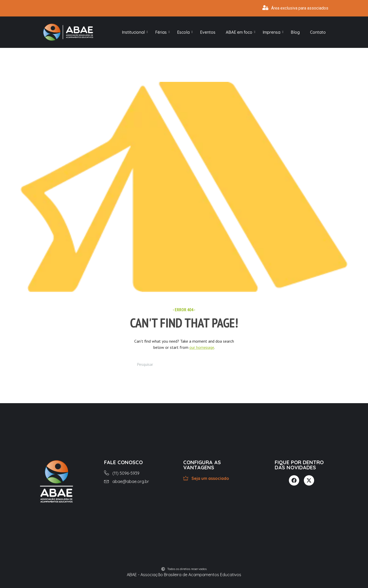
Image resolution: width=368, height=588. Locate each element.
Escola (185, 32)
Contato (318, 32)
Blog (295, 32)
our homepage (202, 347)
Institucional (135, 32)
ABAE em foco (240, 32)
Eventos (208, 32)
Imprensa (273, 32)
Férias (162, 32)
